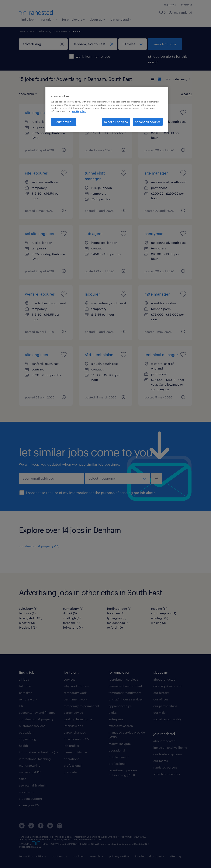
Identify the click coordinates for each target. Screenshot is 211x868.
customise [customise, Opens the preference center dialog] (64, 122)
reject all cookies (116, 122)
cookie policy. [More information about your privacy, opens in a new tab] (79, 111)
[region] (107, 109)
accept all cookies (148, 122)
